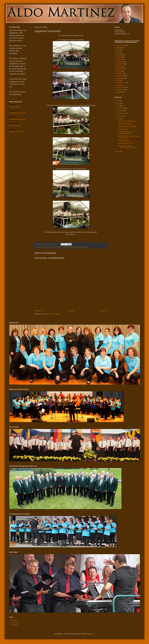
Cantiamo (119, 48)
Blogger (92, 634)
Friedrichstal (65, 247)
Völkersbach (120, 90)
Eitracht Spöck (14, 107)
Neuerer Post (39, 311)
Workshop (119, 92)
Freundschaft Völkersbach (18, 119)
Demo (118, 52)
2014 (119, 152)
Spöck (86, 247)
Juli (120, 119)
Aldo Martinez (43, 247)
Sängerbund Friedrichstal (17, 113)
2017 (119, 100)
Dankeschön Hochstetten (126, 143)
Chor (49, 247)
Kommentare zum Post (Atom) (51, 314)
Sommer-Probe (123, 129)
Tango (118, 85)
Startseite (72, 311)
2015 (119, 106)
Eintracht (59, 247)
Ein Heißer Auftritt (123, 141)
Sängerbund (80, 247)
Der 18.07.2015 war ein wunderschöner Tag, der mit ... (128, 147)
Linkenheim (120, 69)
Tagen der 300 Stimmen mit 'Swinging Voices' (126, 133)
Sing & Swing (120, 78)
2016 (119, 103)
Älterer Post (104, 311)
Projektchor (120, 73)
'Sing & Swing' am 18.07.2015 (127, 126)
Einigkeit (53, 247)
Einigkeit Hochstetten (16, 132)
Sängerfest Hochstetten (125, 124)
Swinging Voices (121, 83)
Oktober (121, 111)
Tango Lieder (15, 623)
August (121, 116)
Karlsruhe (119, 66)
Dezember (122, 108)
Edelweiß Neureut (15, 125)
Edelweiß (119, 55)
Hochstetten (73, 247)
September (122, 113)
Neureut (119, 71)
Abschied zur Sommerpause (127, 121)
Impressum (14, 625)
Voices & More (121, 87)
